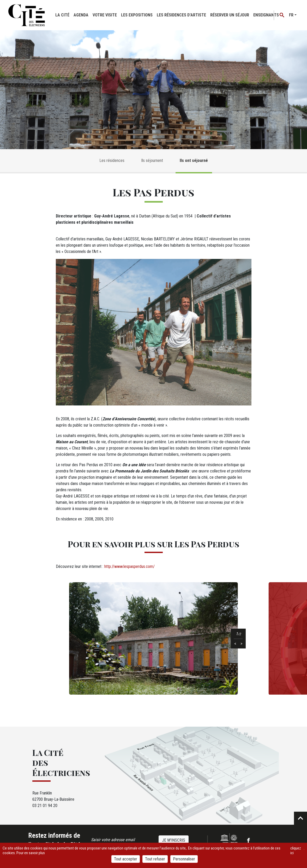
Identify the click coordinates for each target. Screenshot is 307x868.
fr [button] (291, 15)
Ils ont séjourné (194, 160)
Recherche (282, 15)
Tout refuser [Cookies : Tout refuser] (155, 859)
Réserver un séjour (230, 15)
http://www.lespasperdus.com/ (130, 566)
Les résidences (112, 160)
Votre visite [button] (105, 15)
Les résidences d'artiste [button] (181, 15)
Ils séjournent (152, 160)
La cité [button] (62, 15)
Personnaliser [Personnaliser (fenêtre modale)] (184, 859)
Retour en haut (300, 818)
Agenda (81, 15)
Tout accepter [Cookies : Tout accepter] (126, 859)
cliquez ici (296, 851)
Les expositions (137, 15)
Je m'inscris (174, 840)
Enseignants (266, 15)
